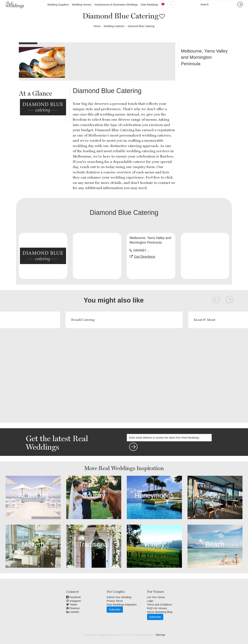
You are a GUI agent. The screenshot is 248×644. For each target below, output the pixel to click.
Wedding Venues (82, 5)
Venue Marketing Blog (160, 612)
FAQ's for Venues (157, 608)
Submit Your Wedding (119, 597)
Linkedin (73, 612)
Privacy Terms (115, 601)
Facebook (74, 597)
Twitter (72, 605)
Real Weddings (150, 5)
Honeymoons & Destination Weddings (116, 5)
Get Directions (145, 257)
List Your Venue (156, 597)
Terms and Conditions (160, 605)
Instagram (74, 601)
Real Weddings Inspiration (122, 605)
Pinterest (73, 608)
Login (150, 601)
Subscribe (115, 610)
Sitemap (160, 635)
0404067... (141, 250)
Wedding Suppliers (58, 5)
